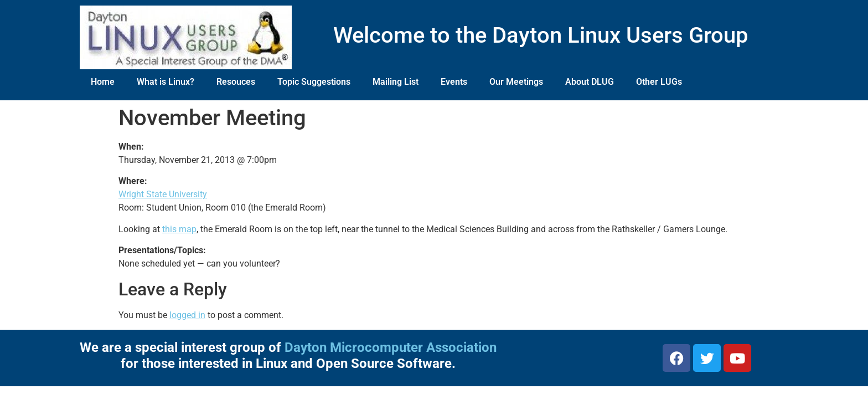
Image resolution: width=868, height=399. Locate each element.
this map (179, 229)
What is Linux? (166, 82)
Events (454, 82)
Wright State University (163, 194)
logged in (187, 315)
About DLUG (590, 82)
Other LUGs (659, 82)
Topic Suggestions (314, 82)
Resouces (236, 82)
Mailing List (396, 82)
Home (103, 82)
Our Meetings (516, 82)
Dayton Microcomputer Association (391, 347)
